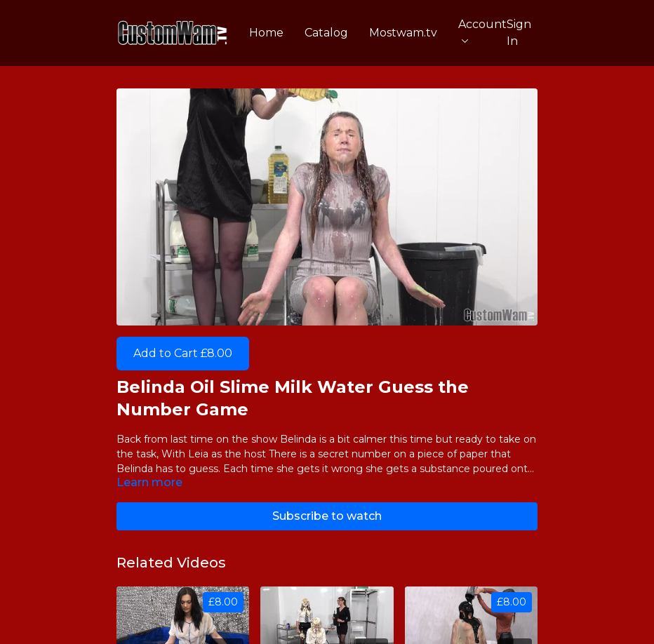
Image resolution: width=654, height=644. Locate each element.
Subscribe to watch (327, 516)
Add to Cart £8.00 (183, 353)
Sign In (519, 33)
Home (266, 33)
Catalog (326, 33)
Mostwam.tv (403, 33)
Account (482, 30)
